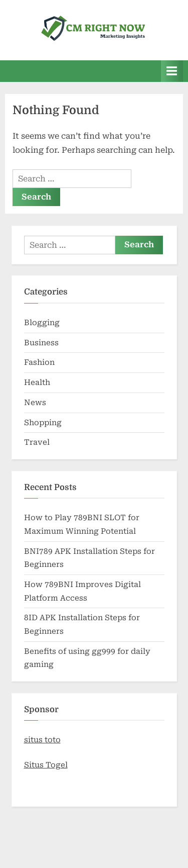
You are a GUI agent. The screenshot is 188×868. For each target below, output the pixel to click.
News (35, 403)
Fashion (39, 362)
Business (41, 343)
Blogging (42, 323)
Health (37, 382)
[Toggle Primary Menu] (172, 71)
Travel (37, 442)
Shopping (43, 423)
